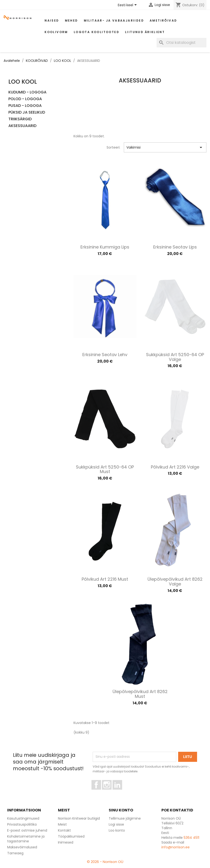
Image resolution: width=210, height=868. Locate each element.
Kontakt (64, 830)
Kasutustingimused (23, 818)
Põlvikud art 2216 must (105, 579)
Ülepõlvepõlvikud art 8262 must (140, 694)
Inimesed (66, 842)
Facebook (101, 792)
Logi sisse (116, 824)
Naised (52, 20)
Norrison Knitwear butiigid (79, 818)
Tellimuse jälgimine (125, 818)
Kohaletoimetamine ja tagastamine (26, 839)
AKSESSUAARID (22, 126)
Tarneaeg (15, 853)
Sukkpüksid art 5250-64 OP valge (175, 357)
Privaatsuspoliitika (22, 824)
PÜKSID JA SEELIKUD (27, 113)
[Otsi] (182, 43)
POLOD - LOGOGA (25, 99)
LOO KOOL (23, 82)
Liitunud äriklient (145, 32)
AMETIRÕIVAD (163, 20)
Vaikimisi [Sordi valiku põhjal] (165, 147)
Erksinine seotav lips (175, 247)
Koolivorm (56, 32)
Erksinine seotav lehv (105, 355)
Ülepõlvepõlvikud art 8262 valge (175, 582)
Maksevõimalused (22, 847)
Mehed (71, 20)
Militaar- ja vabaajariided (114, 20)
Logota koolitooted (96, 32)
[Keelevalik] (128, 5)
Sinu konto (121, 810)
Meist (62, 824)
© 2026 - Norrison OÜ (105, 862)
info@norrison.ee (176, 847)
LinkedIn (120, 792)
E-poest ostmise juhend (27, 830)
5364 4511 (191, 838)
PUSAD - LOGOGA (25, 106)
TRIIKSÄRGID (20, 119)
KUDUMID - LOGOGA (27, 92)
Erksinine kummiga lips (105, 247)
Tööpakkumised (71, 836)
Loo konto (117, 830)
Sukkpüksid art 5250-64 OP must (105, 469)
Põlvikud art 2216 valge (175, 467)
